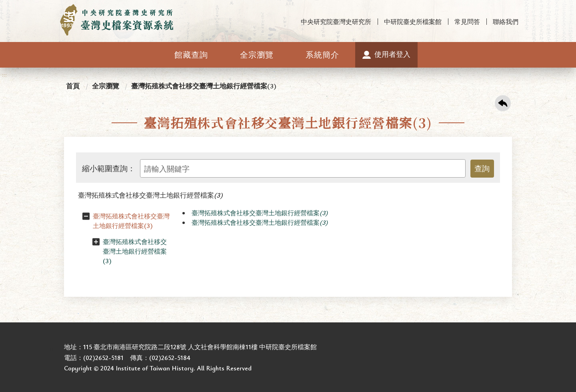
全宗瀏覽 (257, 55)
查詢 (482, 168)
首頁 (73, 86)
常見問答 (467, 22)
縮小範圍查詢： (109, 168)
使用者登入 (392, 54)
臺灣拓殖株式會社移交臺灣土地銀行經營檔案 (150, 195)
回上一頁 (503, 103)
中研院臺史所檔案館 (413, 22)
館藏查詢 (191, 55)
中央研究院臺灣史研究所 (336, 22)
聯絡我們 (506, 22)
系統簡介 (322, 55)
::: (4, 7)
